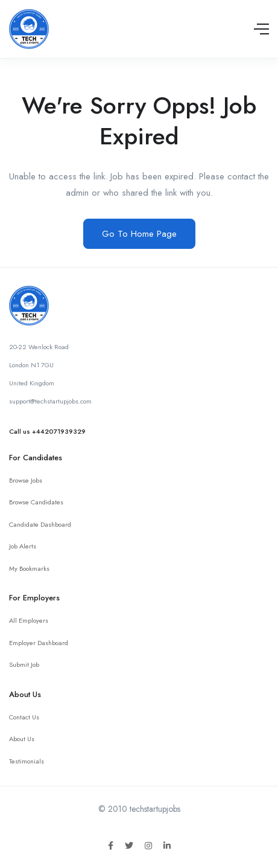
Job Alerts (23, 546)
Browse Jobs (26, 480)
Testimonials (27, 761)
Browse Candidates (36, 502)
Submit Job (24, 664)
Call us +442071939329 (47, 431)
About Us (22, 739)
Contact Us (24, 717)
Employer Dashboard (39, 643)
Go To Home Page (139, 234)
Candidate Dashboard (40, 524)
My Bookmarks (29, 568)
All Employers (29, 620)
